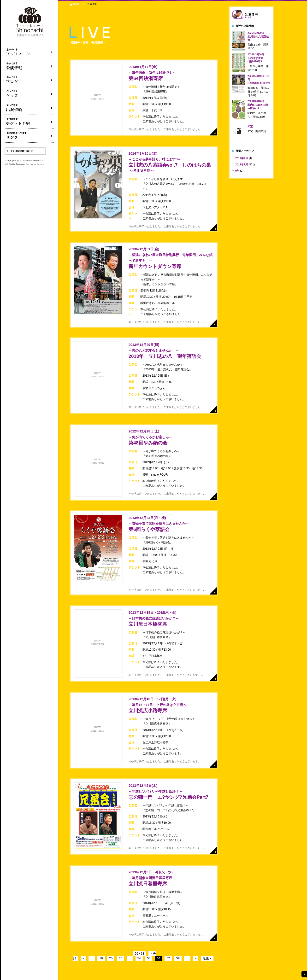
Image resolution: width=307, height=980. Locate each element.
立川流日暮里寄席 (152, 878)
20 (111, 958)
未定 (250, 126)
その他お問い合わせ (25, 151)
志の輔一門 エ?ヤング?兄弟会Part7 (168, 792)
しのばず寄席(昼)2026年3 (256, 58)
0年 (237, 171)
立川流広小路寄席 (161, 705)
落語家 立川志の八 (30, 22)
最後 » (207, 958)
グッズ (30, 94)
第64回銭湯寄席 (152, 73)
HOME (77, 4)
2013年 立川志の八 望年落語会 (165, 351)
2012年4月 (242, 158)
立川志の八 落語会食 (258, 36)
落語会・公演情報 (30, 66)
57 (168, 958)
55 (149, 958)
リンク (30, 136)
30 (120, 958)
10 (101, 958)
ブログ (30, 80)
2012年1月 (242, 164)
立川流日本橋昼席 (154, 619)
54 (139, 958)
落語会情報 (251, 15)
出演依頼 (30, 108)
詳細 (213, 131)
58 (178, 958)
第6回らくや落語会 (159, 524)
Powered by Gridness (35, 164)
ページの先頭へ (304, 974)
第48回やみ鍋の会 (150, 437)
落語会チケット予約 (30, 122)
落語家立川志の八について (30, 52)
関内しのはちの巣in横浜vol (258, 105)
